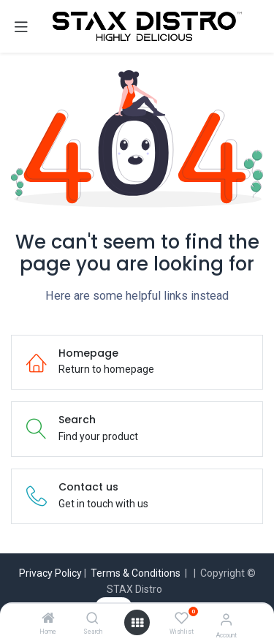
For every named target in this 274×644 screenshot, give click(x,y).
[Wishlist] (182, 618)
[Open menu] (137, 623)
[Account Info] (226, 620)
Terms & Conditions (136, 573)
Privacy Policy (50, 573)
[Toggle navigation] (21, 26)
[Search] (92, 619)
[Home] (48, 619)
